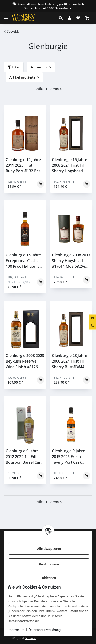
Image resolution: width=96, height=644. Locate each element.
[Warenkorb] (88, 18)
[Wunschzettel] (78, 18)
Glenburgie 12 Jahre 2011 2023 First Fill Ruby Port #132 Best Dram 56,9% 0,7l (24, 165)
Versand (31, 638)
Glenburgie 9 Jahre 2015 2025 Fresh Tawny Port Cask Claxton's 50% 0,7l (68, 457)
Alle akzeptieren (49, 549)
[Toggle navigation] (6, 15)
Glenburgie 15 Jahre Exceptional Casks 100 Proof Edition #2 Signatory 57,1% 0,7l (24, 261)
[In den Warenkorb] (41, 184)
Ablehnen (49, 578)
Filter (14, 67)
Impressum (16, 630)
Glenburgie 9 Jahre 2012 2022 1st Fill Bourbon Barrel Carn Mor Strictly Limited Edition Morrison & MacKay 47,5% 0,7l (24, 457)
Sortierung (39, 67)
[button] (62, 18)
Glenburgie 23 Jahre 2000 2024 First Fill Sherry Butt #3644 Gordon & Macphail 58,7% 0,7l (69, 361)
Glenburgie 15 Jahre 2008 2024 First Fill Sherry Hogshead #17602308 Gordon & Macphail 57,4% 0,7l (71, 165)
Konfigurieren (49, 564)
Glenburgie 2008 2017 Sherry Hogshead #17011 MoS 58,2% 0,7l (71, 261)
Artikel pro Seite (22, 77)
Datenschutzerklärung (45, 630)
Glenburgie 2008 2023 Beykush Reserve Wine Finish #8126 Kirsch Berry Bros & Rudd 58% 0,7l (25, 361)
